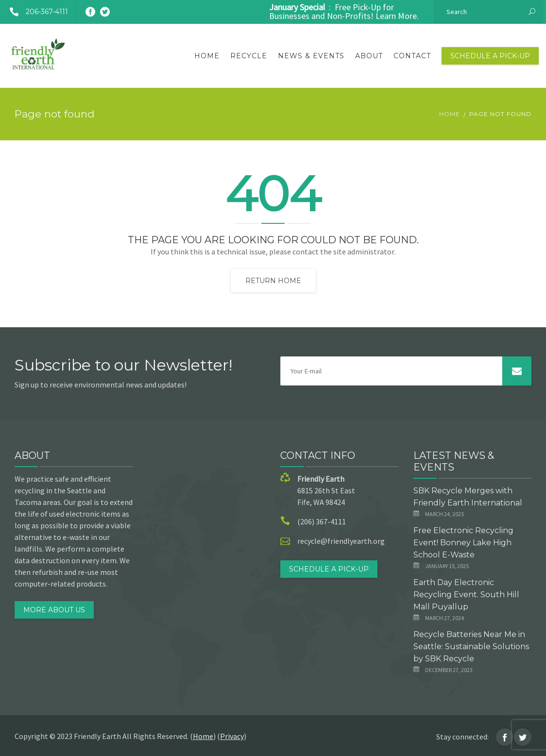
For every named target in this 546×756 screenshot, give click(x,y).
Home (207, 56)
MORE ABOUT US (54, 610)
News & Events (311, 56)
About (369, 56)
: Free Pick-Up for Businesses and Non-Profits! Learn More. (344, 11)
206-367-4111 (35, 12)
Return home (273, 281)
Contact (412, 56)
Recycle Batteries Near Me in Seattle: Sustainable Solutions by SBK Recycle (471, 647)
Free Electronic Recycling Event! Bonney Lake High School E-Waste (463, 543)
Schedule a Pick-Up (490, 56)
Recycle (249, 56)
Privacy (232, 736)
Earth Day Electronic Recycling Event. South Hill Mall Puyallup (466, 595)
